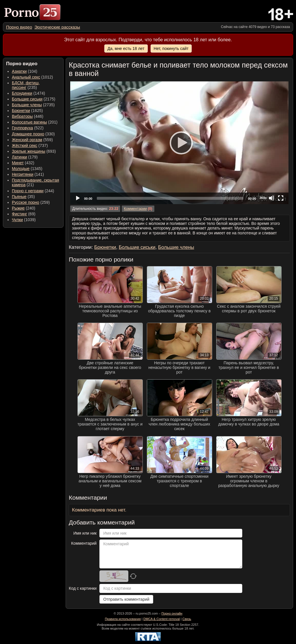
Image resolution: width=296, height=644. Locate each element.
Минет (18, 163)
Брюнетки (21, 111)
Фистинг (20, 214)
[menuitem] (19, 27)
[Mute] (271, 198)
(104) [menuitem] (25, 71)
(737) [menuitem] (30, 145)
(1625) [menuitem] (27, 111)
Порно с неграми (28, 191)
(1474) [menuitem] (28, 93)
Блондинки (22, 93)
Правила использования (123, 619)
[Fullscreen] (281, 198)
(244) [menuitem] (33, 191)
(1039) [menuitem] (24, 220)
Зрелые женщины (29, 151)
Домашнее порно (28, 134)
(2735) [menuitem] (33, 105)
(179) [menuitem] (25, 157)
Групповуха (22, 128)
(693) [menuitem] (34, 151)
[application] (179, 143)
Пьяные (19, 197)
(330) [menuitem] (33, 134)
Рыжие (18, 208)
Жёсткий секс (25, 145)
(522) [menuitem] (28, 128)
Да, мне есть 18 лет (126, 48)
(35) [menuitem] (23, 197)
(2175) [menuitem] (34, 99)
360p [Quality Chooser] (263, 198)
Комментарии (135, 209)
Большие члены (27, 105)
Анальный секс (26, 77)
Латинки (20, 157)
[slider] (170, 198)
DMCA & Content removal (162, 619)
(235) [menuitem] (26, 85)
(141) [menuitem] (28, 174)
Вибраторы (22, 116)
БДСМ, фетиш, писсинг (26, 85)
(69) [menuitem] (24, 214)
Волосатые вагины (29, 122)
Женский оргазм (27, 140)
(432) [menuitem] (23, 163)
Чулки (17, 220)
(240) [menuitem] (24, 208)
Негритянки (23, 174)
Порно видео (19, 27)
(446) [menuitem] (28, 116)
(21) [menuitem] (35, 182)
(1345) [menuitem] (27, 169)
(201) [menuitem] (35, 122)
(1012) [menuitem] (32, 77)
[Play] (180, 143)
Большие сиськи (27, 99)
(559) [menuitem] (32, 140)
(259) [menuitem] (31, 202)
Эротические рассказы (57, 27)
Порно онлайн (172, 613)
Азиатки (19, 71)
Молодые (21, 169)
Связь (187, 619)
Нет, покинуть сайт (171, 48)
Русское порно (26, 202)
